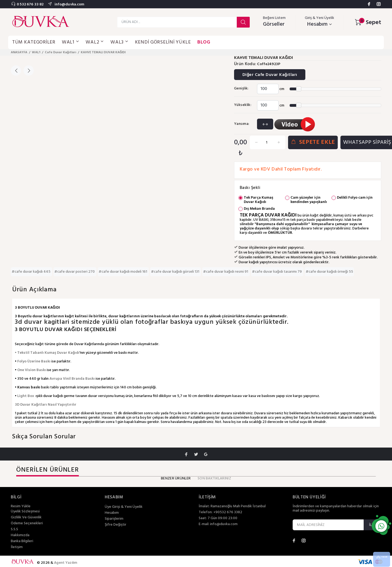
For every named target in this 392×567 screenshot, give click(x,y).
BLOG (204, 42)
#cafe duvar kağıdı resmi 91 (226, 272)
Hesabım (112, 513)
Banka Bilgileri (22, 541)
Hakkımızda (20, 535)
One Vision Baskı (32, 370)
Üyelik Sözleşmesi (25, 512)
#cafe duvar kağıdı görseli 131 (175, 272)
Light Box (26, 396)
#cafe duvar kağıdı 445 (31, 272)
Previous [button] (16, 71)
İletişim (17, 547)
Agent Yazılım (66, 563)
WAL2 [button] (95, 42)
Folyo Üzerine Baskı (34, 361)
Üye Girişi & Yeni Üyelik (124, 507)
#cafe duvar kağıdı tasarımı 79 (277, 272)
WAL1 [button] (71, 42)
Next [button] (29, 71)
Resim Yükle (21, 506)
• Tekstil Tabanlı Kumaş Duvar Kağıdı (47, 353)
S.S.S (14, 529)
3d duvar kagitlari (43, 322)
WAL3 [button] (119, 42)
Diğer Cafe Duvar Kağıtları (270, 75)
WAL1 (36, 52)
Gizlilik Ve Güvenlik (26, 518)
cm (282, 89)
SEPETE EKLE (313, 142)
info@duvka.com (69, 4)
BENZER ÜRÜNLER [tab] (176, 478)
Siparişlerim (114, 519)
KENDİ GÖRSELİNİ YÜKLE (163, 42)
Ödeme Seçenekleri (27, 523)
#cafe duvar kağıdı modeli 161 (123, 272)
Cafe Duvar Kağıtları (60, 52)
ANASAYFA (19, 52)
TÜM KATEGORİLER (34, 42)
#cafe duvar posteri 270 (75, 272)
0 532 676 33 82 (30, 4)
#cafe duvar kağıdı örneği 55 (329, 272)
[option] (32, 60)
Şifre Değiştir (116, 525)
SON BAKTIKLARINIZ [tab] (214, 478)
